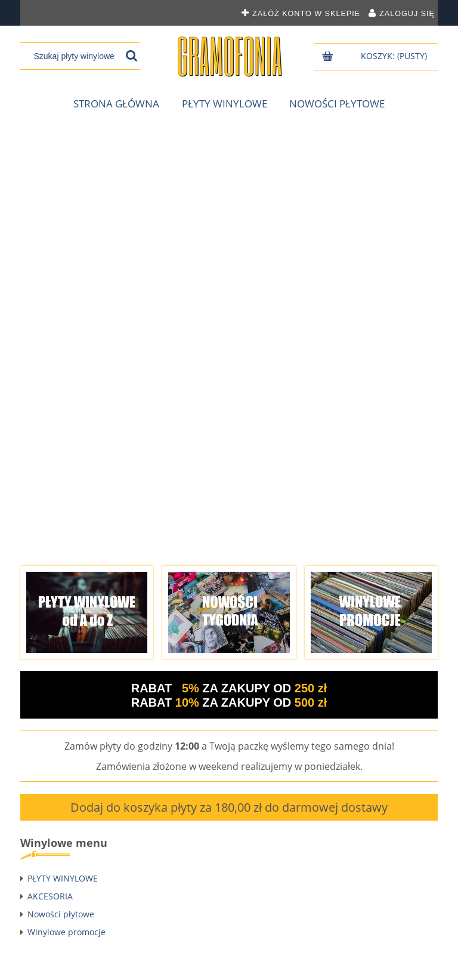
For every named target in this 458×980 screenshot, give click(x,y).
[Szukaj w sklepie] (74, 56)
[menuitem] (116, 104)
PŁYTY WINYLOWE (63, 878)
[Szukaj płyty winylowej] (131, 56)
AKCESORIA (50, 896)
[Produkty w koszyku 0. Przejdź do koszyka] (395, 56)
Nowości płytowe (61, 914)
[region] (229, 338)
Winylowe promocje (66, 932)
